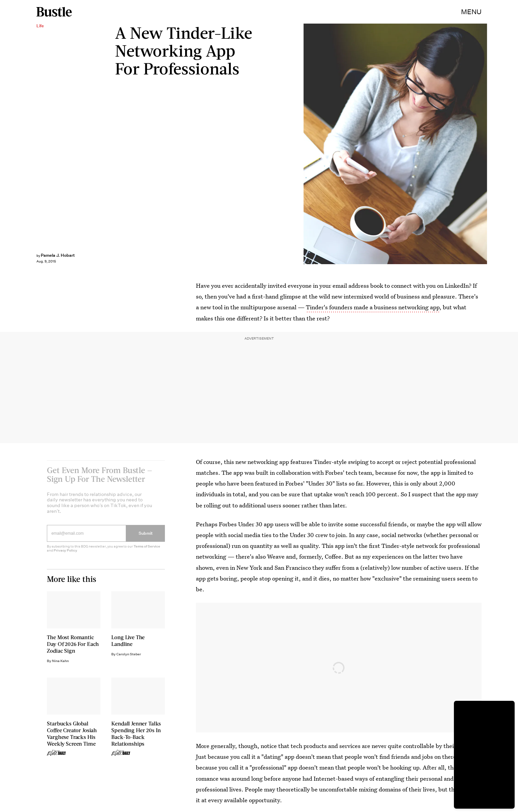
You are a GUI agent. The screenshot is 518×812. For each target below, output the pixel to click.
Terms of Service (147, 551)
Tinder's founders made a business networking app (373, 307)
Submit (146, 538)
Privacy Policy (65, 555)
